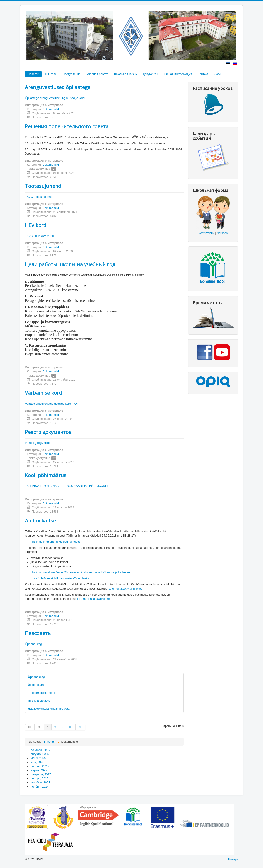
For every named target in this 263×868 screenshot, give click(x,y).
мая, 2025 (37, 762)
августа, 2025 (40, 754)
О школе (51, 74)
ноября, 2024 (40, 787)
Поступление (72, 74)
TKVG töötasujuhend (39, 197)
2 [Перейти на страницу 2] (55, 727)
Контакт (203, 74)
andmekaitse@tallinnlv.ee (126, 589)
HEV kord (36, 225)
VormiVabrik (206, 233)
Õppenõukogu (34, 644)
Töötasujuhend (43, 186)
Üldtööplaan (36, 685)
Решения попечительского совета (67, 126)
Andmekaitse (40, 520)
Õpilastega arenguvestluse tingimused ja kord (55, 98)
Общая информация (178, 74)
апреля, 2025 (40, 766)
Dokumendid (51, 109)
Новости (33, 74)
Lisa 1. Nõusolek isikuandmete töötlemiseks (60, 578)
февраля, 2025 (41, 774)
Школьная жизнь (126, 74)
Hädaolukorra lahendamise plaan (50, 709)
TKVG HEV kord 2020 (39, 236)
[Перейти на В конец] (80, 727)
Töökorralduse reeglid (42, 693)
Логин (218, 74)
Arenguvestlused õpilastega (58, 87)
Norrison (222, 233)
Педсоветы (38, 633)
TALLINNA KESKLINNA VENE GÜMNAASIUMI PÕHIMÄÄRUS (68, 486)
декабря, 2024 (40, 782)
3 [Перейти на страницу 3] (62, 727)
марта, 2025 (39, 770)
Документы (150, 74)
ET (54, 169)
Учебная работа (97, 74)
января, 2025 (39, 778)
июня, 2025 (38, 758)
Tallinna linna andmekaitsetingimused (56, 542)
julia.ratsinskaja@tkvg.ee (93, 599)
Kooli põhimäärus (46, 475)
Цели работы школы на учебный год (70, 264)
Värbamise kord (43, 393)
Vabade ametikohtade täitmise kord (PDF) (52, 404)
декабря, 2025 (40, 750)
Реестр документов (48, 432)
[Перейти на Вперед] (71, 727)
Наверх (233, 859)
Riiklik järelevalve (39, 701)
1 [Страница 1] (48, 727)
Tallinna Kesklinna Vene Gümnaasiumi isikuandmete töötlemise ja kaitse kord (82, 572)
